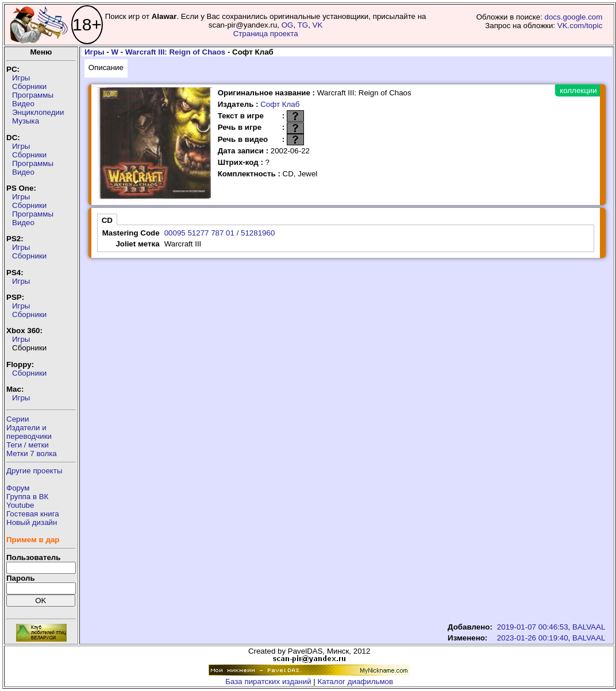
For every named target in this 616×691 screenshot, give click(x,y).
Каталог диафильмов (356, 682)
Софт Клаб (280, 104)
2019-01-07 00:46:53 (533, 627)
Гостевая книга (33, 514)
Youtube (20, 505)
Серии (18, 419)
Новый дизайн (32, 522)
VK (318, 25)
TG (303, 25)
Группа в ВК (27, 497)
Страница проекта (266, 34)
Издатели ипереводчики (29, 432)
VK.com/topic (580, 26)
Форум (18, 488)
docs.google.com (574, 17)
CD (107, 220)
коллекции (578, 90)
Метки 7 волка (32, 453)
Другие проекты (34, 471)
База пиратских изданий (268, 682)
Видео (23, 104)
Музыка (26, 121)
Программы (33, 95)
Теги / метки (28, 445)
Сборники (29, 86)
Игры (21, 78)
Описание (106, 67)
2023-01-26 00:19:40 (533, 638)
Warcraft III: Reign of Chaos (175, 52)
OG (288, 25)
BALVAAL (589, 627)
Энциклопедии (38, 112)
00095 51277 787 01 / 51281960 (220, 233)
